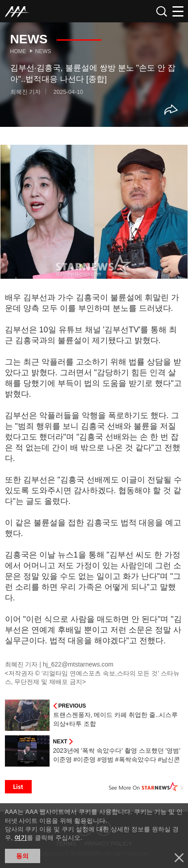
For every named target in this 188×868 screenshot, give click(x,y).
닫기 (179, 858)
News (43, 51)
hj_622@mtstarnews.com (78, 664)
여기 (21, 838)
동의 (22, 856)
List (18, 787)
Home (18, 51)
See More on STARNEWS (146, 787)
